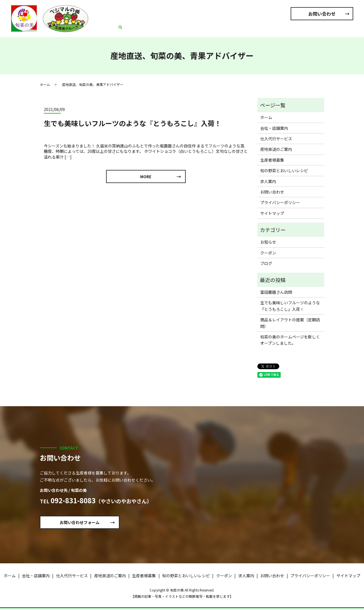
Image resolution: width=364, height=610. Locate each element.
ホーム (134, 30)
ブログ (266, 263)
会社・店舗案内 (158, 30)
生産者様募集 (259, 30)
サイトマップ (272, 213)
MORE (146, 177)
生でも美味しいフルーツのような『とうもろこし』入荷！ (133, 123)
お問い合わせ (322, 14)
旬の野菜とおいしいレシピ (299, 30)
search (349, 30)
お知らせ (268, 242)
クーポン (268, 253)
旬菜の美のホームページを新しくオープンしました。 (290, 340)
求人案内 (335, 30)
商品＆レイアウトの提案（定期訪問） (290, 323)
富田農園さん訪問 (276, 292)
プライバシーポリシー (280, 202)
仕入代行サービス (191, 30)
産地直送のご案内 (227, 30)
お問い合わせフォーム (85, 523)
